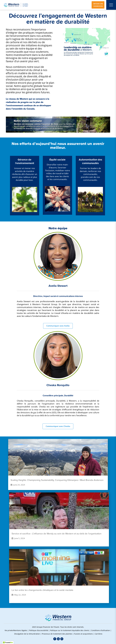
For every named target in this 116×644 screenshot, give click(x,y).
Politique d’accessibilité (39, 630)
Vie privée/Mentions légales (16, 630)
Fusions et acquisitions (83, 634)
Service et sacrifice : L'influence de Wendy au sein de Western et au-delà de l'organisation (56, 534)
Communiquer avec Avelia (58, 326)
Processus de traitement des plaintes (57, 634)
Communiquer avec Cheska (58, 426)
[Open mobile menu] (111, 5)
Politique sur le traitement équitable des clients (70, 630)
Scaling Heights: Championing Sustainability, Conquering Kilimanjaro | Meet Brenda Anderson (57, 480)
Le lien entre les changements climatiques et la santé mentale (42, 590)
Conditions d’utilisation (101, 630)
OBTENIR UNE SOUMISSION (98, 5)
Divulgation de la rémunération (27, 634)
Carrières (99, 634)
